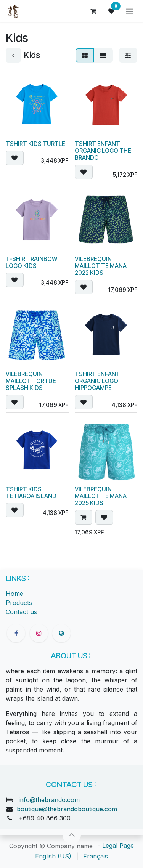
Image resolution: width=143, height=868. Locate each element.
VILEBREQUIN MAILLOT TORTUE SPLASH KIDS (31, 381)
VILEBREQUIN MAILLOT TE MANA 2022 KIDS (101, 266)
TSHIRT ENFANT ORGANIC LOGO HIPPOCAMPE (97, 381)
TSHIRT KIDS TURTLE (35, 144)
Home (14, 594)
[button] (15, 157)
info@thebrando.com (49, 800)
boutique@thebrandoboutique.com (67, 809)
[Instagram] (39, 633)
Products (19, 603)
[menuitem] (53, 856)
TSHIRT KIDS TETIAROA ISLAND (31, 493)
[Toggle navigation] (130, 11)
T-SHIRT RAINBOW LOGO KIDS (31, 262)
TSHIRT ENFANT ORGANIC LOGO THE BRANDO (103, 150)
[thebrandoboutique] (61, 633)
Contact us (21, 612)
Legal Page (118, 846)
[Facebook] (16, 633)
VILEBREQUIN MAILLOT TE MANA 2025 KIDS (101, 496)
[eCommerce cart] (93, 11)
